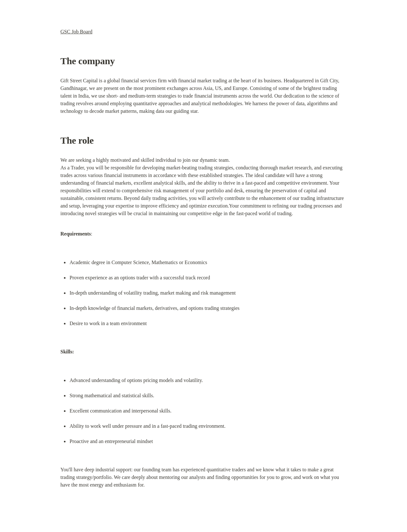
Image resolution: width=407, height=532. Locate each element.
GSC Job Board (76, 32)
